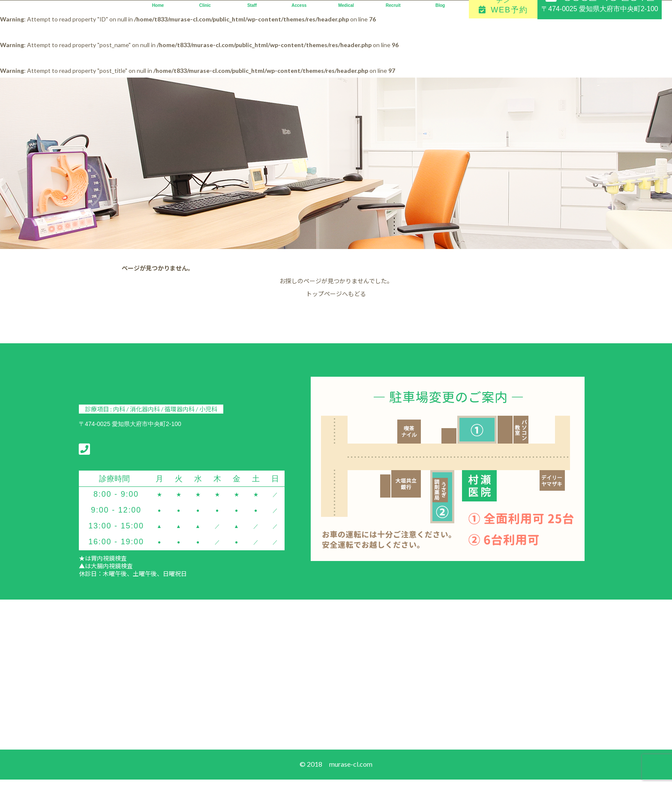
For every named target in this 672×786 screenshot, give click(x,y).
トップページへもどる (336, 294)
